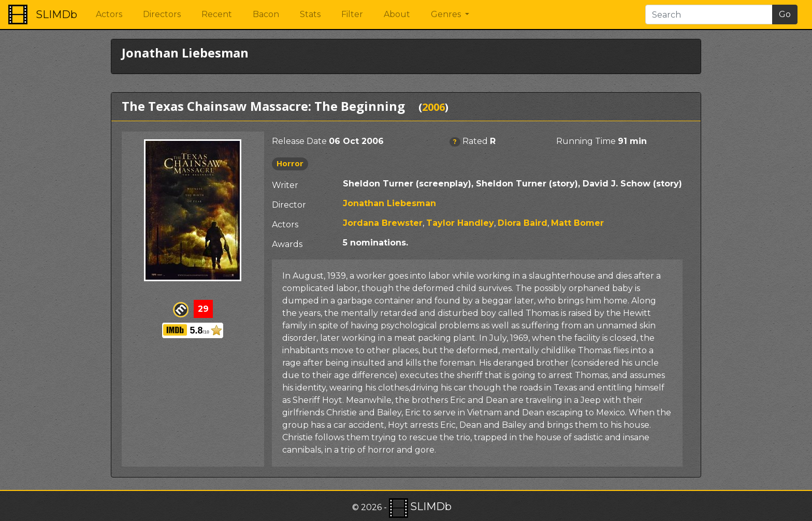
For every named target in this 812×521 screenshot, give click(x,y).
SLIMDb (56, 15)
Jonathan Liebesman (389, 203)
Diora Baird (523, 223)
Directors (162, 14)
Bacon (266, 14)
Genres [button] (447, 14)
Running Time (586, 141)
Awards (287, 244)
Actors (109, 14)
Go (785, 14)
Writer (285, 185)
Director (289, 205)
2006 (433, 107)
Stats (310, 14)
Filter (352, 14)
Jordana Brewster (383, 223)
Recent (217, 14)
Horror (290, 163)
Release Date (299, 141)
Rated (475, 141)
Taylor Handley (460, 223)
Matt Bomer (577, 223)
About (397, 14)
